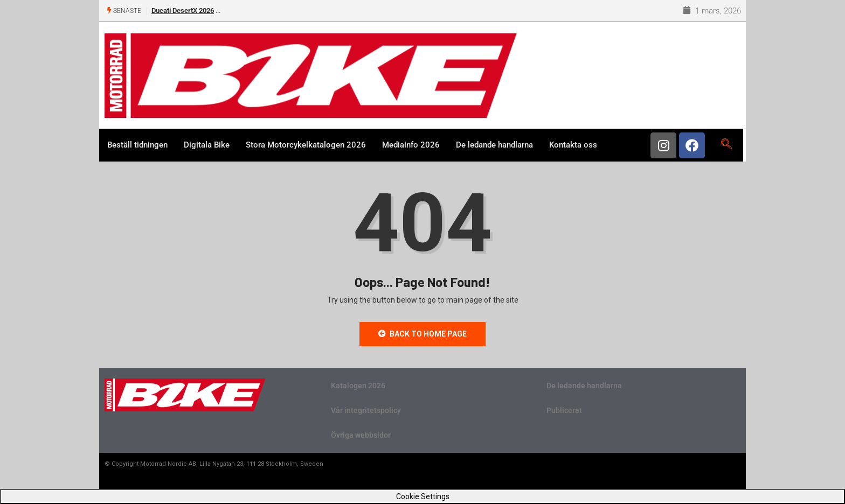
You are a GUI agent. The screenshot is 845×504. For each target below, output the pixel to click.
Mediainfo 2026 (411, 145)
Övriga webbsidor (361, 435)
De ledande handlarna (494, 145)
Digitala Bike (207, 145)
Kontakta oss (573, 145)
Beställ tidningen (137, 145)
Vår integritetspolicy (366, 410)
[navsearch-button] (726, 145)
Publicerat (564, 410)
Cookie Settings (423, 496)
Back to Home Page (422, 334)
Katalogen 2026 (358, 386)
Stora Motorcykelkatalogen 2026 (306, 145)
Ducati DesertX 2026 (183, 10)
